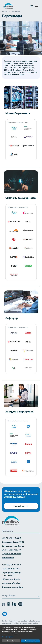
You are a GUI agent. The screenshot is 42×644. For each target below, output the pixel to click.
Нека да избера (8, 637)
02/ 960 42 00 (14, 565)
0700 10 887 (8, 575)
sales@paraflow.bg (11, 583)
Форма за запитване (12, 587)
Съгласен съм (30, 641)
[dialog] (21, 635)
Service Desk (8, 558)
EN (31, 6)
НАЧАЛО (5, 11)
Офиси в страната (12, 554)
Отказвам (11, 641)
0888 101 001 (13, 569)
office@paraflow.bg (11, 579)
